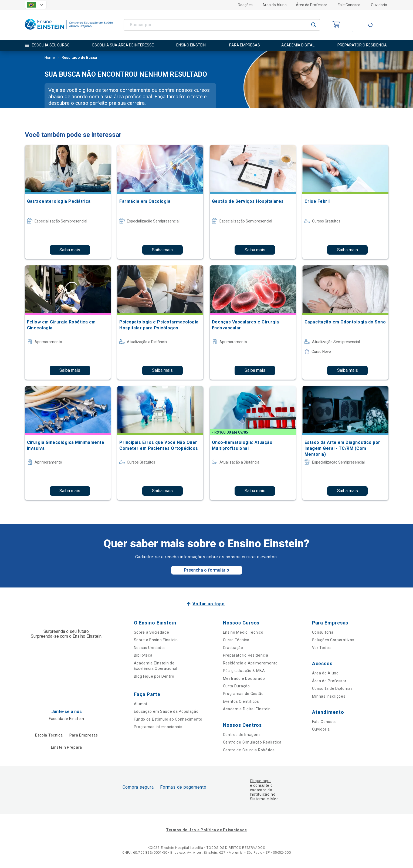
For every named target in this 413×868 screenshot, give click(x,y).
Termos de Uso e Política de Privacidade (206, 830)
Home (50, 58)
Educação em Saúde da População (166, 711)
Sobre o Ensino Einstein (156, 640)
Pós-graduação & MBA (244, 671)
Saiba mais (70, 250)
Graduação (233, 648)
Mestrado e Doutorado (244, 678)
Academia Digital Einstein (247, 709)
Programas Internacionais (158, 727)
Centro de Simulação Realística (252, 742)
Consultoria (323, 632)
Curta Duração (236, 686)
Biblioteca (143, 655)
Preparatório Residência (246, 655)
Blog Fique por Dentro (154, 676)
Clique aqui (260, 781)
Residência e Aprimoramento (250, 663)
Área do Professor (312, 5)
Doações (245, 5)
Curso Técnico (236, 640)
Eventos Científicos (241, 701)
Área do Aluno (275, 5)
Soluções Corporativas (333, 640)
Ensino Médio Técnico (243, 632)
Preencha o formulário (207, 570)
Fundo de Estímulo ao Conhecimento (168, 719)
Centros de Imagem (241, 735)
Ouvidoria (379, 5)
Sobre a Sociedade (152, 632)
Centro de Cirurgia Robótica (249, 750)
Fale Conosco (349, 5)
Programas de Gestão (243, 694)
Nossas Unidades (150, 648)
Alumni (141, 704)
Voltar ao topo (209, 604)
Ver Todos (321, 648)
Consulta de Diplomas (332, 688)
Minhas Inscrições (329, 696)
